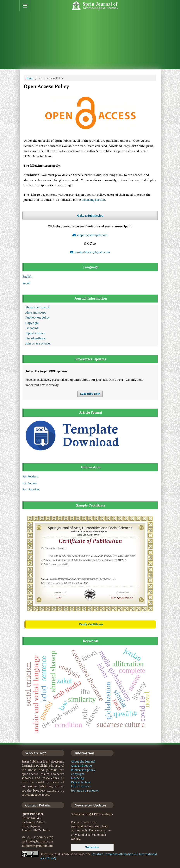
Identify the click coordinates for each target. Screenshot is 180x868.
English (27, 276)
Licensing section (93, 200)
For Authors (30, 483)
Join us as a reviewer (85, 790)
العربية (26, 283)
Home (29, 78)
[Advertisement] (90, 40)
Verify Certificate (91, 624)
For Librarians (31, 489)
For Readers (30, 476)
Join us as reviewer (38, 343)
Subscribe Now (90, 394)
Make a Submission (90, 216)
